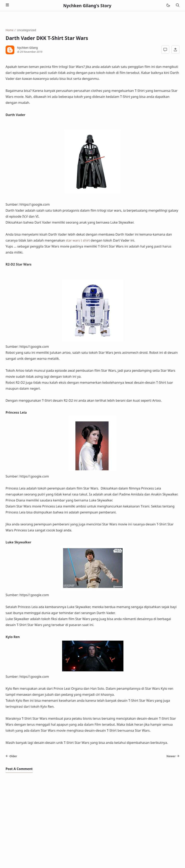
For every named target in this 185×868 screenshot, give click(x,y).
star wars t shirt (78, 240)
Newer (173, 756)
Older (11, 756)
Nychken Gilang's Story (87, 6)
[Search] (177, 5)
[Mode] (168, 5)
